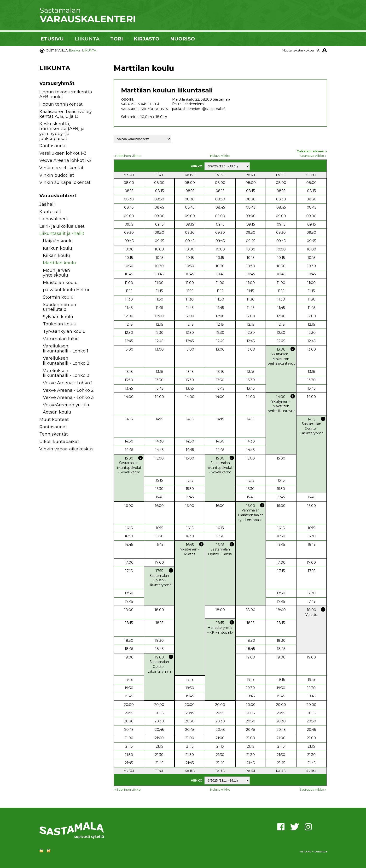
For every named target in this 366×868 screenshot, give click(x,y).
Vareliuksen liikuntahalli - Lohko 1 (66, 349)
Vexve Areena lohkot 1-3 (65, 160)
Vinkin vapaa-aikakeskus (66, 449)
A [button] (318, 50)
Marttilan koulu (59, 263)
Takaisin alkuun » (312, 151)
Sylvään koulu (58, 317)
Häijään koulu (58, 241)
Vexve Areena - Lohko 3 (68, 397)
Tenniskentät (54, 434)
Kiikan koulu (56, 255)
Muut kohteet (54, 420)
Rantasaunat (53, 146)
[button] (100, 205)
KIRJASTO (147, 39)
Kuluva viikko (220, 156)
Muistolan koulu (60, 283)
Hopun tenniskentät (61, 104)
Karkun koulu (58, 248)
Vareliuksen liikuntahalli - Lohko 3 (66, 373)
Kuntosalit (50, 212)
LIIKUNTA (87, 39)
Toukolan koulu (60, 324)
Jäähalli (48, 204)
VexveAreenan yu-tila (66, 405)
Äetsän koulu (57, 412)
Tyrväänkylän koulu (64, 331)
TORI (117, 39)
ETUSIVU (52, 39)
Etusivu (74, 50)
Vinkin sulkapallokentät (65, 182)
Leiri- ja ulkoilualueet (62, 226)
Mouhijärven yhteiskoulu (56, 273)
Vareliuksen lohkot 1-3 (63, 153)
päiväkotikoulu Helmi (66, 290)
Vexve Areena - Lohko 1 (68, 383)
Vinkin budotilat (57, 175)
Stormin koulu (58, 297)
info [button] (293, 349)
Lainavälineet (54, 219)
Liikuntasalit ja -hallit (62, 233)
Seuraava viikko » (313, 156)
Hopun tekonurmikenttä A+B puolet (66, 94)
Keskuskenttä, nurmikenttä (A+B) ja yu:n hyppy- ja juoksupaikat (62, 131)
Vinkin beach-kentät (61, 168)
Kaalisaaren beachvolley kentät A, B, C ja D (66, 114)
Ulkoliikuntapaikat (59, 442)
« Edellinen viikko (128, 156)
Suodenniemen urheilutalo (60, 307)
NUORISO (183, 39)
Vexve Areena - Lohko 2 (68, 390)
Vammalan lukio (61, 339)
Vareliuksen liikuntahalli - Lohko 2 (66, 361)
